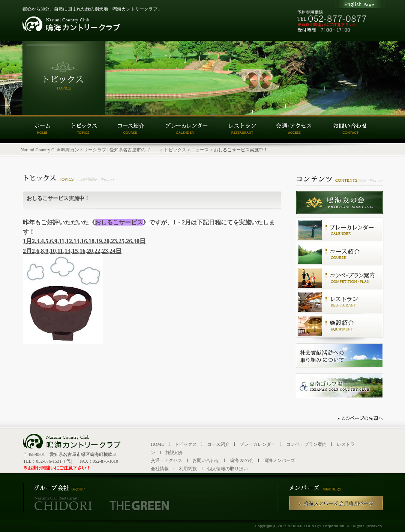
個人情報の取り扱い (228, 469)
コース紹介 (218, 444)
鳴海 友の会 (242, 460)
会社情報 (160, 469)
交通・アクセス (166, 460)
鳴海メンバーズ (279, 460)
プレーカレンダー (258, 444)
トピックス (175, 150)
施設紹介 (174, 453)
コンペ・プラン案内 (306, 444)
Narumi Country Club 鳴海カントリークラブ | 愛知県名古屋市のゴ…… (90, 150)
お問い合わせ (206, 460)
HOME (157, 444)
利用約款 (188, 469)
